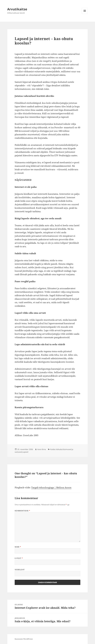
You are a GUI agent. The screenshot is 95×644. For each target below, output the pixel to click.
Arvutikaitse (17, 9)
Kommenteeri (22, 511)
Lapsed (25, 452)
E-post (19, 558)
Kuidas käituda (56, 449)
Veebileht (20, 570)
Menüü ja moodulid (85, 14)
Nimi (18, 547)
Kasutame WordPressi (24, 639)
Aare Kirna (42, 449)
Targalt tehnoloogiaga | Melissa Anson (51, 487)
